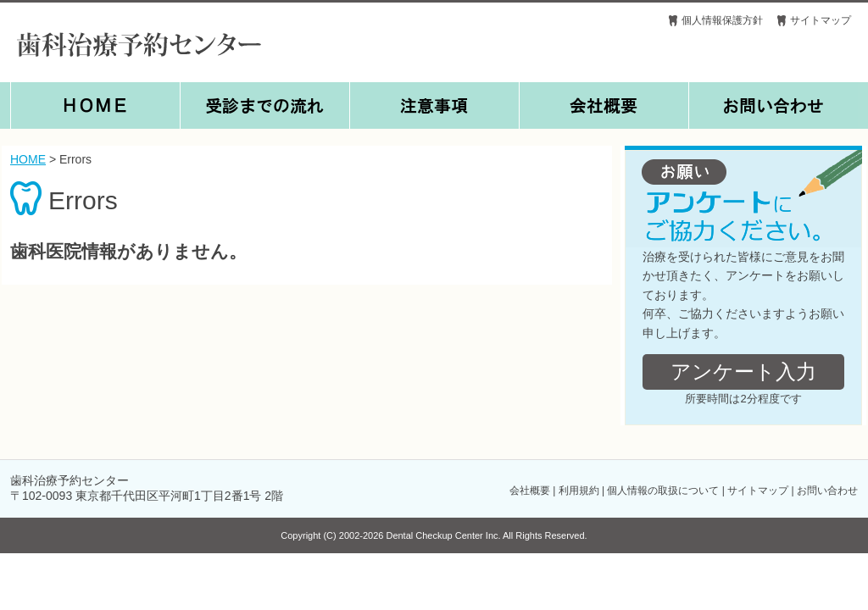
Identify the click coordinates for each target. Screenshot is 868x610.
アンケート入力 (743, 372)
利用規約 (579, 491)
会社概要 (530, 491)
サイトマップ (821, 20)
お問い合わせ (827, 491)
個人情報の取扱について (663, 491)
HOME (28, 159)
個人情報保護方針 (722, 20)
